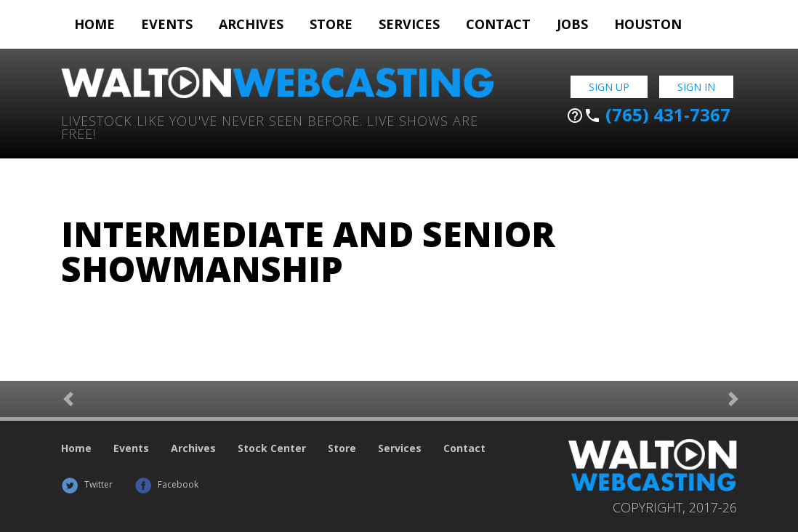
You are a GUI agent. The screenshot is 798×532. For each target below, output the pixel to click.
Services (409, 24)
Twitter (87, 484)
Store (331, 24)
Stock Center (272, 448)
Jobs (572, 24)
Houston (648, 24)
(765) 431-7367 (648, 115)
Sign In (696, 87)
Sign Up (609, 87)
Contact (498, 24)
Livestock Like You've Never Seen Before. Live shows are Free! (270, 126)
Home (94, 24)
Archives (251, 24)
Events (167, 24)
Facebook (166, 484)
